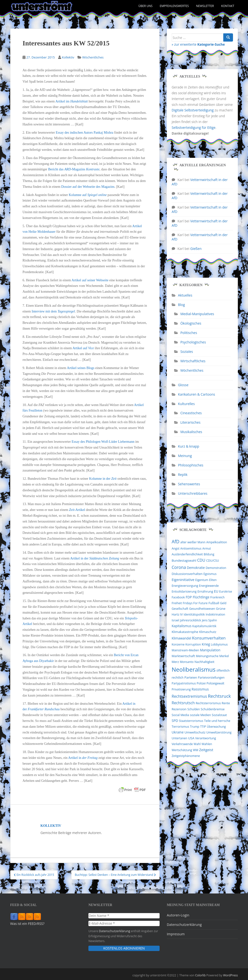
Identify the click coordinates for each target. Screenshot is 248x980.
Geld (223, 603)
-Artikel (77, 510)
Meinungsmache (207, 656)
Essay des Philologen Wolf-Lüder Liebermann (103, 442)
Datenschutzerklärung (114, 931)
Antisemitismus (191, 548)
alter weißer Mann (193, 542)
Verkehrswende (182, 744)
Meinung (185, 456)
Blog (182, 305)
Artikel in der (95, 558)
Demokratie (196, 568)
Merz (175, 662)
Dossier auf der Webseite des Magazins (88, 187)
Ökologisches (191, 323)
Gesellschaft (180, 609)
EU (216, 591)
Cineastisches (191, 413)
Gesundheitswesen (202, 609)
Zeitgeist (206, 750)
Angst (176, 548)
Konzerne (178, 644)
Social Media (180, 715)
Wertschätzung (182, 750)
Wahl (197, 744)
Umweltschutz (195, 732)
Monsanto (187, 662)
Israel (175, 620)
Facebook (178, 597)
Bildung (209, 554)
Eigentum (202, 580)
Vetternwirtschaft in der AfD (200, 182)
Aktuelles (185, 295)
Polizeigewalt (215, 683)
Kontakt (228, 6)
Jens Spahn (209, 620)
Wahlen (207, 744)
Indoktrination (215, 614)
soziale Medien (201, 715)
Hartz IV (177, 614)
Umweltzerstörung (219, 732)
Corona (179, 567)
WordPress (230, 975)
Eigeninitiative (183, 580)
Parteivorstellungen (211, 678)
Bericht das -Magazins (74, 169)
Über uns (146, 6)
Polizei (201, 683)
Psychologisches (193, 342)
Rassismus (200, 689)
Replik (183, 475)
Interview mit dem (53, 311)
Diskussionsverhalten (187, 574)
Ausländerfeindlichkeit (187, 554)
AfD (176, 542)
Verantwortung (206, 738)
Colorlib (200, 975)
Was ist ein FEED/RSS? (27, 924)
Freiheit (177, 603)
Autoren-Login (178, 915)
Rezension (179, 709)
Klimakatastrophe (185, 632)
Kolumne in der (103, 479)
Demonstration (216, 568)
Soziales (187, 352)
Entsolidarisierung (184, 592)
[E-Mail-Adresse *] (124, 923)
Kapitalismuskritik (204, 626)
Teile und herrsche (217, 721)
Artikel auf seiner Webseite (90, 280)
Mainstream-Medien (185, 650)
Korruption (193, 644)
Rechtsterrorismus (208, 703)
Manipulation (210, 650)
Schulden (194, 709)
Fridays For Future (195, 603)
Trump (195, 727)
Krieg (206, 644)
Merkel (224, 656)
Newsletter (205, 6)
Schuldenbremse (213, 709)
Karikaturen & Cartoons (197, 394)
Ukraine (178, 732)
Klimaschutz (208, 632)
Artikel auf (84, 348)
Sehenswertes (189, 484)
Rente (226, 703)
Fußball (214, 603)
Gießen (196, 249)
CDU (201, 560)
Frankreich (217, 597)
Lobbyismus (219, 644)
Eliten (213, 580)
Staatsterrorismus (191, 721)
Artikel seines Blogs (81, 368)
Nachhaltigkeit (204, 662)
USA (191, 738)
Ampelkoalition (217, 542)
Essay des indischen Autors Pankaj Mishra (85, 133)
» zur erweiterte (198, 44)
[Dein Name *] (124, 916)
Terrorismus (180, 726)
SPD (175, 721)
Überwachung (216, 727)
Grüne (221, 609)
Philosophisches (191, 465)
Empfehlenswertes (174, 6)
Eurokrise (226, 592)
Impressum (176, 934)
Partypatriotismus (184, 683)
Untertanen (179, 738)
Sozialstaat (219, 715)
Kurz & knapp (189, 446)
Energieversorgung (185, 586)
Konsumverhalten (209, 638)
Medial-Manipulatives (197, 314)
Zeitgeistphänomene (186, 756)
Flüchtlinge (201, 597)
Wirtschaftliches (193, 361)
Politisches (189, 333)
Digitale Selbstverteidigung (193, 110)
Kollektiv (68, 57)
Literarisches (190, 422)
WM (195, 750)
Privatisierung (181, 689)
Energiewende (209, 586)
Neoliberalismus (194, 669)
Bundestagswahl (184, 560)
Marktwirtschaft (183, 656)
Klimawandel (182, 638)
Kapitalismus (182, 626)
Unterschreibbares (193, 493)
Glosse (183, 385)
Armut (206, 548)
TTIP (203, 727)
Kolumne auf (88, 195)
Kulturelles (186, 404)
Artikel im (72, 101)
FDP (189, 597)
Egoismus (210, 574)
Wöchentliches (93, 57)
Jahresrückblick (191, 620)
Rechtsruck (219, 696)
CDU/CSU (213, 561)
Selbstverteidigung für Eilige (194, 127)
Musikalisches (191, 432)
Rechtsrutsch (183, 703)
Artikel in (83, 758)
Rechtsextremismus (189, 696)
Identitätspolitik (194, 614)
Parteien (191, 677)
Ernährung (205, 591)
